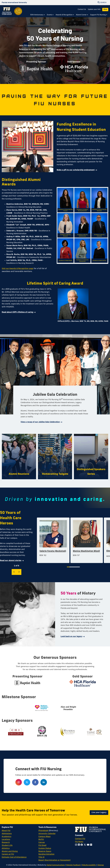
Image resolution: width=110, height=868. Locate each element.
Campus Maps (44, 837)
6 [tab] (79, 567)
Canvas (42, 842)
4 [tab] (75, 567)
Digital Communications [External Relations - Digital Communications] (56, 865)
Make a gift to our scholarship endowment (76, 170)
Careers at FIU (8, 854)
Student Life (7, 845)
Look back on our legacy (71, 637)
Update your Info (94, 9)
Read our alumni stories (11, 561)
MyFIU (41, 840)
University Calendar (47, 834)
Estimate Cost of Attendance (14, 857)
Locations (6, 840)
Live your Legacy (99, 813)
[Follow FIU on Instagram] (76, 845)
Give (105, 9)
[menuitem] (38, 15)
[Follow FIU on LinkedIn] (79, 845)
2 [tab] (71, 567)
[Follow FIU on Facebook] (82, 845)
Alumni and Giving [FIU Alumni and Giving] (10, 851)
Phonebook (43, 831)
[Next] (19, 572)
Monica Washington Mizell (86, 551)
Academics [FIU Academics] (6, 837)
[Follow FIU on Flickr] (91, 845)
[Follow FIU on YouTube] (88, 845)
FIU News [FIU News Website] (79, 842)
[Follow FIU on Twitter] (85, 845)
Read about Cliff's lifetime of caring (17, 312)
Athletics (6, 848)
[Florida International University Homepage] (14, 3)
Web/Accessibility (89, 865)
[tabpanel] (53, 540)
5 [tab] (77, 567)
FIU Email (42, 845)
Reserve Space (45, 851)
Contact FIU (80, 839)
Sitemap (101, 865)
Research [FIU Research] (6, 842)
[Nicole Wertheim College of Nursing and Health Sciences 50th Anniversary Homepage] (12, 13)
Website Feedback (73, 865)
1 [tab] (68, 567)
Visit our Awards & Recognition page (18, 269)
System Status (45, 848)
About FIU (6, 831)
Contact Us (82, 9)
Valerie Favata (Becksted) (53, 551)
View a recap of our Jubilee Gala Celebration (40, 422)
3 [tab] (73, 567)
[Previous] (14, 572)
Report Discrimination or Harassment (54, 860)
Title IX (41, 857)
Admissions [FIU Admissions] (7, 834)
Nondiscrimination (46, 854)
